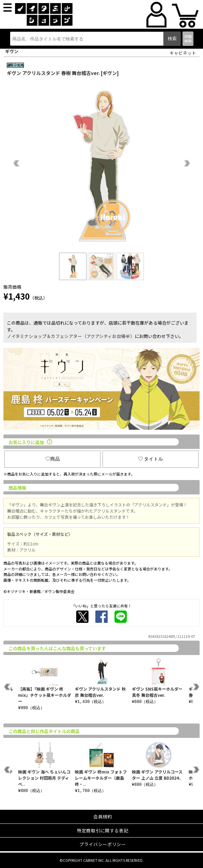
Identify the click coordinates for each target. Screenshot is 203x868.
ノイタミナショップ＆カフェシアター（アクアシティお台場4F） (71, 336)
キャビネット (183, 53)
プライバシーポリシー (103, 844)
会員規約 (103, 816)
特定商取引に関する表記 (103, 831)
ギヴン (12, 51)
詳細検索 (188, 39)
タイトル (151, 459)
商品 (53, 459)
